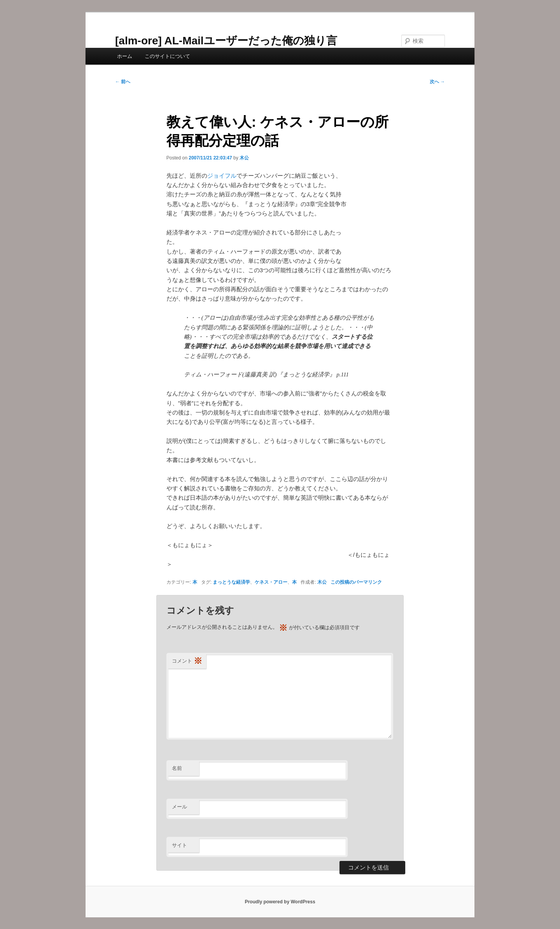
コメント (187, 661)
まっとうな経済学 (231, 582)
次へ (437, 82)
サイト (179, 845)
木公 (244, 158)
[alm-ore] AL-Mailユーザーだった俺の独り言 (226, 41)
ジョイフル (222, 176)
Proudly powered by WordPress (280, 902)
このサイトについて (167, 56)
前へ (123, 82)
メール (179, 807)
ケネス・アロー (271, 582)
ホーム (125, 56)
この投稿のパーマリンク (356, 582)
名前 (177, 768)
